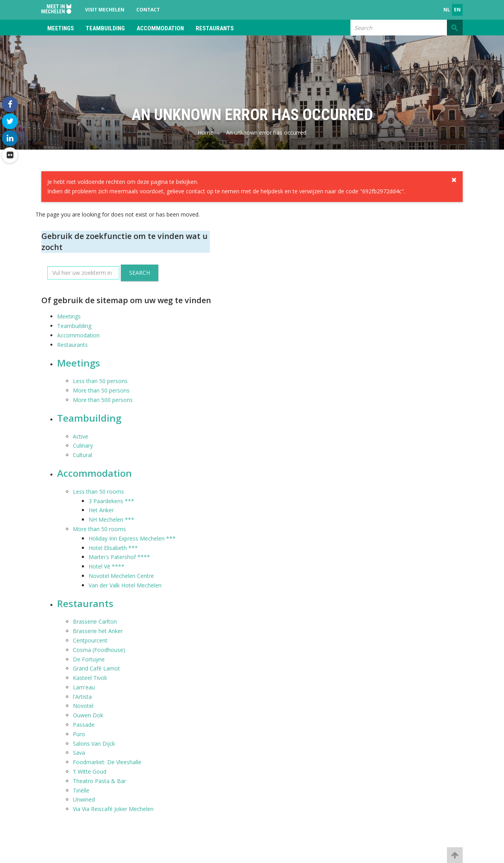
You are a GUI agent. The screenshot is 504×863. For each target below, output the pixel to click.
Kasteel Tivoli (90, 678)
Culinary (83, 445)
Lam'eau (84, 687)
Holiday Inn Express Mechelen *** (132, 538)
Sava (79, 753)
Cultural (82, 455)
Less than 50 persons (100, 381)
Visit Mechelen (105, 10)
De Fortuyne (89, 659)
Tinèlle (81, 790)
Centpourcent (90, 640)
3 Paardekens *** (111, 501)
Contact (148, 10)
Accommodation (160, 28)
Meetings (61, 28)
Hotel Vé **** (107, 566)
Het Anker (101, 510)
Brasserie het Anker (98, 631)
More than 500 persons (103, 400)
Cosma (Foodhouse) (99, 650)
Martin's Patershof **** (119, 557)
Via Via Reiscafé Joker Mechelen (113, 809)
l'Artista (82, 697)
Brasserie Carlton (95, 621)
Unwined (84, 799)
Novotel (83, 706)
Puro (79, 734)
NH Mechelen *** (111, 519)
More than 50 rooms (99, 529)
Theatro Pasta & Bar (99, 781)
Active (81, 436)
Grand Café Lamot (96, 668)
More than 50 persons (101, 390)
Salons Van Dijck (94, 744)
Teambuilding (105, 28)
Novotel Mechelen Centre (121, 576)
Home (206, 132)
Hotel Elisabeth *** (113, 548)
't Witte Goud (90, 771)
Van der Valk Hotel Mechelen (125, 585)
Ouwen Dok (88, 715)
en (457, 10)
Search (140, 273)
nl (447, 10)
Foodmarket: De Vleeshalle (107, 762)
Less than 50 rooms (98, 492)
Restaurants (215, 28)
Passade (84, 725)
